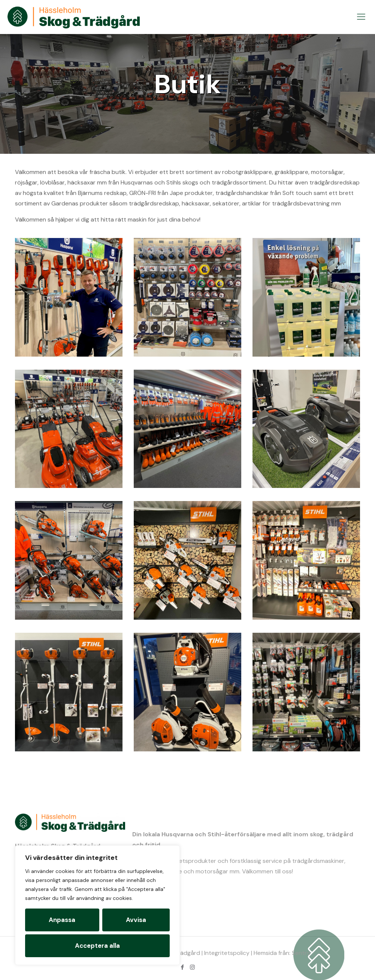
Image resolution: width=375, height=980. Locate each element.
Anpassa (62, 920)
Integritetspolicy (227, 953)
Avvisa (136, 920)
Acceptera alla (97, 946)
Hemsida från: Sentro (282, 953)
